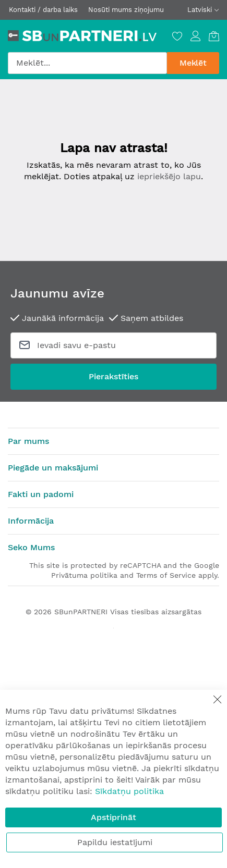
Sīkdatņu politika (129, 791)
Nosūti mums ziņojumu (126, 10)
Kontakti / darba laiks (43, 10)
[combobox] (87, 63)
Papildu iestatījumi (115, 842)
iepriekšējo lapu (169, 176)
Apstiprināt (113, 817)
